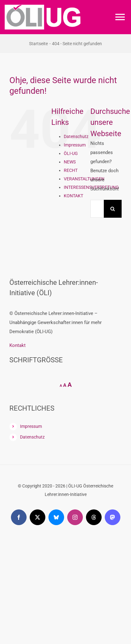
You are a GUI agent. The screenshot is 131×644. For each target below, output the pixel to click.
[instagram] (75, 517)
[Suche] (113, 209)
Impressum (75, 145)
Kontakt (18, 345)
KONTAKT (73, 196)
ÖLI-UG (71, 153)
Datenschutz (76, 136)
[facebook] (19, 517)
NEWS (70, 162)
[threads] (94, 517)
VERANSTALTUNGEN (84, 179)
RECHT (71, 170)
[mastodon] (113, 517)
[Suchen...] (97, 209)
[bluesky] (56, 517)
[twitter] (38, 517)
